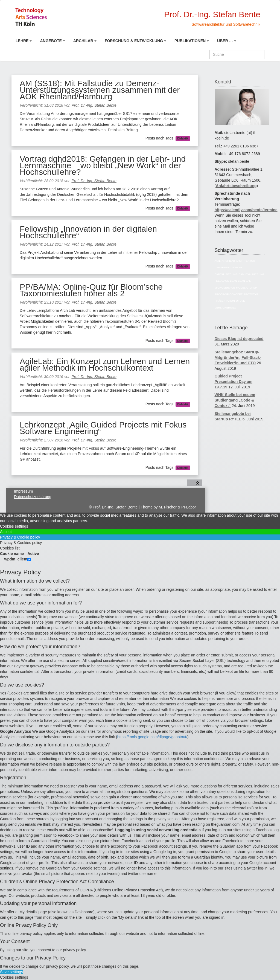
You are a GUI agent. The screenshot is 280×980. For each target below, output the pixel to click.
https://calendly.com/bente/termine (246, 210)
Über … (225, 41)
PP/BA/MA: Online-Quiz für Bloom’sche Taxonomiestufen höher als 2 (91, 290)
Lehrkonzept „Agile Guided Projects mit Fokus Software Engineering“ (103, 428)
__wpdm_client (14, 559)
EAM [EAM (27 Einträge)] (242, 274)
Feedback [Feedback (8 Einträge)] (222, 281)
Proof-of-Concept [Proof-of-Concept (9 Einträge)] (229, 294)
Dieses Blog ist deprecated (239, 339)
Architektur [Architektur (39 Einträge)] (245, 261)
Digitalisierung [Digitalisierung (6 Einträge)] (226, 274)
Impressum (23, 491)
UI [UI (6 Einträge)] (237, 301)
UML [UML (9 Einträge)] (242, 301)
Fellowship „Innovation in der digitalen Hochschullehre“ (88, 232)
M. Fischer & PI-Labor (177, 507)
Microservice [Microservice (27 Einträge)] (225, 288)
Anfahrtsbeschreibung (236, 186)
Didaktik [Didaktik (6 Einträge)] (237, 267)
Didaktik (183, 138)
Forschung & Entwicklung (134, 41)
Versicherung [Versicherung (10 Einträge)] (225, 308)
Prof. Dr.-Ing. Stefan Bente (94, 105)
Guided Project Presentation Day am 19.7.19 (234, 382)
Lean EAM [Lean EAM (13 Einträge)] (245, 281)
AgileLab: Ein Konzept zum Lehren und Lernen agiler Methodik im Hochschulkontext (105, 364)
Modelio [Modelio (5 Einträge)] (242, 288)
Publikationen (190, 41)
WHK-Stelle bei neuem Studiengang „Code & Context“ (235, 400)
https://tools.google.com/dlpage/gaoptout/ (152, 737)
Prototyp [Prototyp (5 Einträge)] (251, 294)
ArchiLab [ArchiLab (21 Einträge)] (228, 261)
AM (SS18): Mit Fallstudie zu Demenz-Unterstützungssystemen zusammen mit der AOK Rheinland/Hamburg (100, 90)
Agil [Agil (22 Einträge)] (218, 261)
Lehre (22, 41)
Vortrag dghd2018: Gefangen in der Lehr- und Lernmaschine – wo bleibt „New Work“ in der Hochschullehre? (103, 165)
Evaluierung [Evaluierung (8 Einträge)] (255, 274)
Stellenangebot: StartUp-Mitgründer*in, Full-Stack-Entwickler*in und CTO (238, 357)
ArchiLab (83, 41)
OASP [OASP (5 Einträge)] (253, 288)
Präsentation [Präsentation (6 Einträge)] (225, 301)
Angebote (51, 41)
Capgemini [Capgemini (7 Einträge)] (222, 267)
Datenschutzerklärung (33, 497)
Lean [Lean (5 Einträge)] (233, 281)
